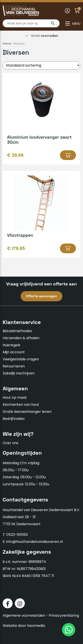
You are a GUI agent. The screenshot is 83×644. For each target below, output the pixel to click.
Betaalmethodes (17, 331)
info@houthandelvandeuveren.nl (35, 542)
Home (7, 44)
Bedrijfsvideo (14, 419)
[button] (68, 155)
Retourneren (14, 366)
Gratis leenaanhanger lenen (27, 412)
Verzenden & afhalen (21, 338)
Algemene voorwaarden (24, 615)
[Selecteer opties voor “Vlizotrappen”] (68, 248)
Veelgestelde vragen (21, 359)
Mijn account (14, 352)
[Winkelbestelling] (41, 65)
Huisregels (12, 345)
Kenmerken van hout (21, 405)
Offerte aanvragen (41, 296)
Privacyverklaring (64, 615)
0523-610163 (17, 535)
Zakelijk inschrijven (19, 373)
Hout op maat (15, 397)
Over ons (11, 443)
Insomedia (36, 626)
